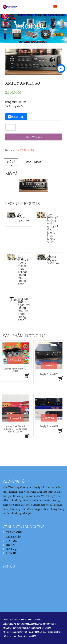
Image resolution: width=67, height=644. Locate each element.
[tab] (11, 162)
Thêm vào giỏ (34, 137)
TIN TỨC (11, 541)
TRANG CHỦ (14, 532)
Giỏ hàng (11, 549)
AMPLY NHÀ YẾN (28, 32)
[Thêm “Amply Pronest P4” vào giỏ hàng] (60, 431)
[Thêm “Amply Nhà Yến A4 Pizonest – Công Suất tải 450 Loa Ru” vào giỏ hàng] (27, 436)
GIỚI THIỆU (13, 537)
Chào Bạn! (18, 117)
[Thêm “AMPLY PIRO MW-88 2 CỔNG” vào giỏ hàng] (27, 376)
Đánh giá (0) (34, 162)
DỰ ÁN (10, 545)
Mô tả (11, 162)
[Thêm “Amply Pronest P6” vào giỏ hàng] (60, 379)
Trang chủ (10, 32)
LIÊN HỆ (11, 553)
